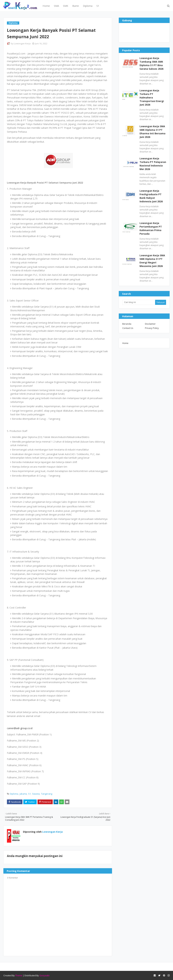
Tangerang (47, 794)
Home (125, 343)
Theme (19, 975)
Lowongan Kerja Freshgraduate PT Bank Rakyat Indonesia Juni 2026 (151, 196)
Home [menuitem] (46, 6)
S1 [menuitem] (98, 6)
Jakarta (23, 794)
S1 (29, 794)
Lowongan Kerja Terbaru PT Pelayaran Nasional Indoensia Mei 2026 (153, 164)
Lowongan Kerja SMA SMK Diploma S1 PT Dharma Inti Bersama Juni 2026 (152, 132)
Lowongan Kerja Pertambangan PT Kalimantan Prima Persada (151, 228)
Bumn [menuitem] (76, 6)
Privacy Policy (152, 328)
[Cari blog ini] (139, 302)
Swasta (36, 794)
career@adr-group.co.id (20, 728)
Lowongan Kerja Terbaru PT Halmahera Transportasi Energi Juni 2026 (152, 98)
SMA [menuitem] (56, 6)
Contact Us (128, 328)
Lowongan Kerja (22, 43)
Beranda (127, 324)
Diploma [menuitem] (88, 6)
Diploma (14, 794)
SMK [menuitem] (66, 6)
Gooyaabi (44, 975)
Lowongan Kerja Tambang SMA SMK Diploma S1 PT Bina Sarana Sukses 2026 (151, 63)
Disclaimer (150, 324)
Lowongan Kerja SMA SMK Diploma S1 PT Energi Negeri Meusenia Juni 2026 (152, 261)
